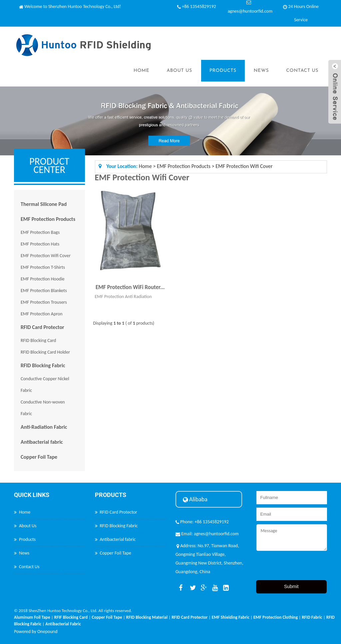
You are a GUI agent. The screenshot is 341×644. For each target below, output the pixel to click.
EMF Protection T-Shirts (43, 267)
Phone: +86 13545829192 (202, 522)
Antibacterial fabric (42, 442)
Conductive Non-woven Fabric (43, 408)
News (261, 71)
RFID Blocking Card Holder (45, 352)
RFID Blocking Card (38, 340)
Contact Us (302, 71)
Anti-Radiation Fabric (44, 427)
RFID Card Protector (42, 327)
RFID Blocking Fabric (43, 365)
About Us (179, 71)
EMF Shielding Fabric (231, 617)
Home (141, 71)
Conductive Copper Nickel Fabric (45, 385)
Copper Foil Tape (39, 457)
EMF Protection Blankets (44, 291)
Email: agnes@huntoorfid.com (207, 534)
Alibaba (195, 499)
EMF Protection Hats (40, 244)
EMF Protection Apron (42, 314)
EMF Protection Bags (40, 232)
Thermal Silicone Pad (44, 204)
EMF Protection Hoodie (43, 279)
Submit (291, 586)
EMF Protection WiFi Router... (130, 287)
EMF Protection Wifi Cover (46, 256)
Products (223, 71)
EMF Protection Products (48, 219)
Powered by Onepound (36, 632)
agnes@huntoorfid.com (250, 11)
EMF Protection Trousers (44, 302)
